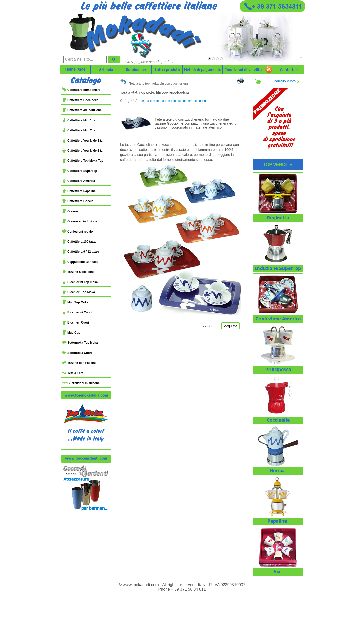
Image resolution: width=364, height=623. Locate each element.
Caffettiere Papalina (79, 191)
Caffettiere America (78, 181)
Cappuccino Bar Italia (80, 262)
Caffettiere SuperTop (79, 171)
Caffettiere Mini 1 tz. (79, 120)
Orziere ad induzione (79, 221)
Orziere (70, 211)
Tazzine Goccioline (78, 272)
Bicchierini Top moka (80, 282)
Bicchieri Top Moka (78, 292)
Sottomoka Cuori (77, 353)
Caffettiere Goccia (77, 201)
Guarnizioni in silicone (81, 383)
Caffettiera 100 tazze (79, 242)
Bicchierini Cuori (77, 312)
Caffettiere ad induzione (82, 110)
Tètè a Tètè (72, 373)
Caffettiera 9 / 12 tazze (80, 252)
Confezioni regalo (77, 232)
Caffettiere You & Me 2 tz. (83, 151)
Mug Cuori (72, 333)
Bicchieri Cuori (75, 322)
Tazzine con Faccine (79, 363)
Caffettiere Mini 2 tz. (79, 130)
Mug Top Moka (75, 302)
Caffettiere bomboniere (81, 90)
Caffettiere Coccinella (80, 100)
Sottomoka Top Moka (80, 343)
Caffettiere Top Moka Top (82, 161)
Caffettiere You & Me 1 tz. (83, 141)
